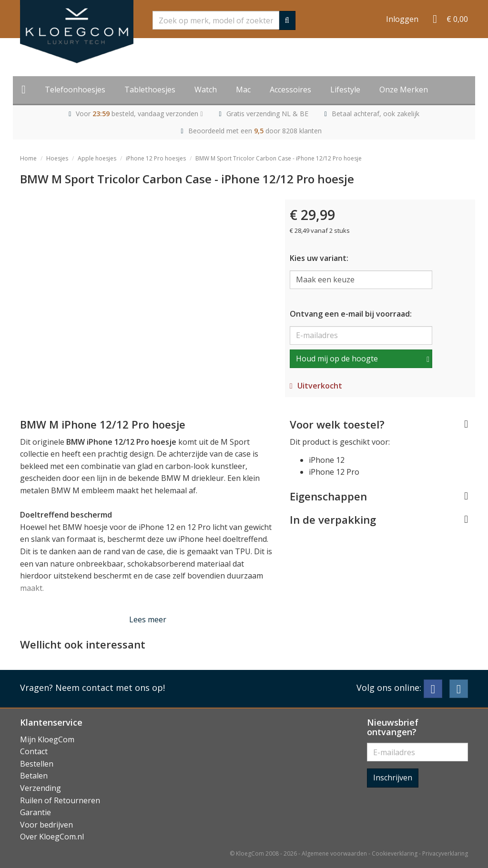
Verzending (41, 788)
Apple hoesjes (97, 158)
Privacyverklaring (445, 853)
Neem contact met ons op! (110, 688)
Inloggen (402, 19)
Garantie (36, 812)
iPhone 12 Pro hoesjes (156, 158)
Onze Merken (404, 90)
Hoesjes (57, 158)
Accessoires (290, 90)
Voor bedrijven (46, 825)
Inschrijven (393, 778)
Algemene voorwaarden (334, 853)
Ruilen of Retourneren (60, 800)
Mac (243, 90)
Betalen (34, 776)
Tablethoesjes (150, 90)
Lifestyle (345, 90)
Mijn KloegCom (47, 739)
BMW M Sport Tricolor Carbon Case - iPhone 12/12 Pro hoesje (279, 158)
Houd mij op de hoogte (337, 359)
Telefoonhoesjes (75, 90)
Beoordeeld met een (255, 131)
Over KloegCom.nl (52, 837)
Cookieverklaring (395, 853)
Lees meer (148, 619)
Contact (34, 751)
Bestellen (37, 764)
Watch (206, 90)
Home (28, 158)
